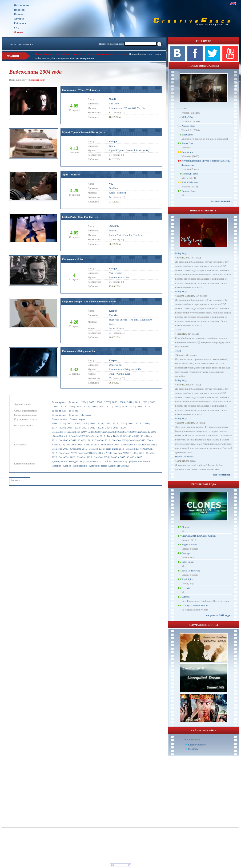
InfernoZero (183, 258)
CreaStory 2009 (127, 432)
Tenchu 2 (114, 230)
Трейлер (108, 461)
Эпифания (187, 152)
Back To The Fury (191, 571)
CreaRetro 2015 (60, 449)
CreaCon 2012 (102, 440)
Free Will (186, 588)
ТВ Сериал (123, 466)
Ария (112, 193)
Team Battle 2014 (110, 444)
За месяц (74, 402)
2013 (153, 402)
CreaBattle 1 (58, 432)
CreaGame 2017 (67, 453)
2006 (99, 402)
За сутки (86, 415)
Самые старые (78, 419)
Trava (184, 108)
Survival (186, 597)
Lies (127, 277)
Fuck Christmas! (190, 182)
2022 (117, 406)
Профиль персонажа (139, 461)
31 (110, 333)
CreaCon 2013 (119, 440)
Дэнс (112, 466)
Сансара (186, 553)
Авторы (19, 19)
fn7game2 (193, 749)
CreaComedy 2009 (146, 432)
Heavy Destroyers (184, 456)
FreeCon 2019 (137, 453)
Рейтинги (20, 23)
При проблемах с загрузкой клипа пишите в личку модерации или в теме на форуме (81, 54)
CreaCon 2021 (84, 457)
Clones (185, 527)
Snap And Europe (118, 320)
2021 (109, 406)
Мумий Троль (116, 150)
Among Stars (188, 126)
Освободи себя (190, 174)
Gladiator (114, 188)
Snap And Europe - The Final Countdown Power (89, 301)
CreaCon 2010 (132, 436)
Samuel (180, 355)
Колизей (121, 193)
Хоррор (67, 466)
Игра (83, 461)
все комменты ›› (223, 475)
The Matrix (115, 315)
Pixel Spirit (187, 579)
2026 (147, 406)
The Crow (114, 103)
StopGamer (187, 135)
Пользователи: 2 (192, 739)
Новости (19, 10)
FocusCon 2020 (67, 457)
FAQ (17, 28)
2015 (63, 406)
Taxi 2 (112, 146)
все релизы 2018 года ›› (219, 615)
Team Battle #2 (114, 436)
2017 (79, 406)
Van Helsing (115, 273)
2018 (86, 406)
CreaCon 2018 (85, 453)
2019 (94, 406)
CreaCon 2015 (148, 444)
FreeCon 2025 (118, 457)
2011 (137, 402)
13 (110, 112)
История (56, 466)
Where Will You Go (135, 108)
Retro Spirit (188, 562)
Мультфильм (94, 461)
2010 (130, 402)
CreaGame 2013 (137, 440)
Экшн (64, 461)
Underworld (115, 365)
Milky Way (187, 117)
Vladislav (181, 334)
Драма (55, 461)
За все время (59, 402)
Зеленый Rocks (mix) (138, 150)
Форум (19, 32)
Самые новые (59, 419)
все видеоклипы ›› (222, 201)
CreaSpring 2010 (96, 436)
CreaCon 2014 (92, 444)
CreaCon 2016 (96, 449)
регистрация (26, 44)
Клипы (18, 14)
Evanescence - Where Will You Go (81, 90)
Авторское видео (98, 466)
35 (110, 378)
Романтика (120, 461)
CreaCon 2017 (133, 449)
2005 (92, 402)
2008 (115, 402)
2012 (145, 402)
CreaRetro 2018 (103, 453)
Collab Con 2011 (67, 440)
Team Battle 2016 (115, 449)
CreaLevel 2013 (74, 444)
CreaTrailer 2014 (130, 444)
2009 (122, 402)
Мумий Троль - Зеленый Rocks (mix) (83, 132)
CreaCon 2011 (86, 440)
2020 (101, 406)
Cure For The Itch (133, 235)
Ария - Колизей (71, 174)
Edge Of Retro (189, 544)
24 (110, 197)
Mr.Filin (181, 461)
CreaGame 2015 (79, 449)
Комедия (73, 461)
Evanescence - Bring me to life (79, 351)
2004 (84, 402)
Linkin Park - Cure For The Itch (80, 217)
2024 (132, 406)
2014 (56, 406)
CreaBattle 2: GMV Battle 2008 (83, 432)
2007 (107, 402)
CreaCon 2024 (101, 457)
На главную (22, 5)
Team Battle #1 (61, 436)
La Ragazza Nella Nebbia (195, 605)
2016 (71, 406)
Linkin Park (115, 235)
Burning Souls (189, 191)
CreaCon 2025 (135, 457)
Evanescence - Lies (72, 259)
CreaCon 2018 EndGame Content (199, 536)
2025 (140, 406)
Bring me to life (133, 369)
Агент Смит (188, 143)
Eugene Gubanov (185, 296)
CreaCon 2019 (120, 453)
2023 (125, 406)
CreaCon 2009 (78, 436)
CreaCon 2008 (109, 432)
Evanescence (116, 108)
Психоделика (80, 466)
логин (13, 44)
